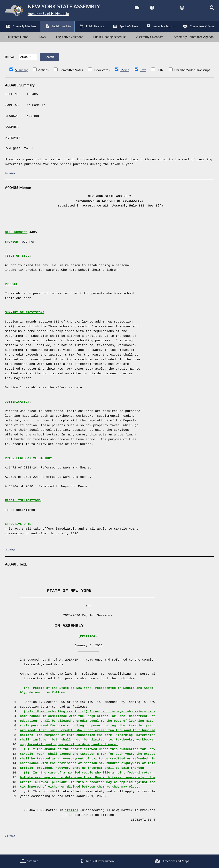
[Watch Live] (132, 9)
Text (143, 77)
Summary (21, 77)
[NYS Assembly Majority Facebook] (147, 9)
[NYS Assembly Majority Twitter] (162, 9)
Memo (125, 77)
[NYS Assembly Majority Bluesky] (193, 9)
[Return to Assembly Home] (57, 11)
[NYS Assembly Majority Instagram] (177, 9)
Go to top (10, 179)
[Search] (208, 9)
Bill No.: (10, 62)
